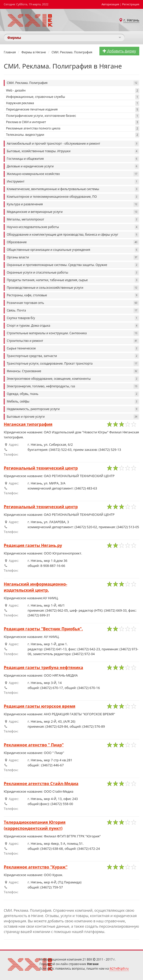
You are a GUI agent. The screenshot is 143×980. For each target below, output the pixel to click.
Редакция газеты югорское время (40, 706)
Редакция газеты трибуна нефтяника (43, 667)
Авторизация (110, 4)
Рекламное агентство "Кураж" (36, 867)
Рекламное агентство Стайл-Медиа (41, 784)
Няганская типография (28, 424)
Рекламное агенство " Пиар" (34, 745)
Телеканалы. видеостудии (73, 135)
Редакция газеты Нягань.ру (33, 545)
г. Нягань (131, 20)
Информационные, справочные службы (73, 97)
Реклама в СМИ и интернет (73, 122)
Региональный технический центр (41, 468)
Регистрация (131, 4)
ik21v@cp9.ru (119, 968)
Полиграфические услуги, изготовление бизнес (73, 116)
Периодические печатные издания (73, 110)
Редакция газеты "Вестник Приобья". (43, 629)
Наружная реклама (73, 103)
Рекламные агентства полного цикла (73, 129)
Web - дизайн (73, 91)
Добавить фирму (119, 51)
